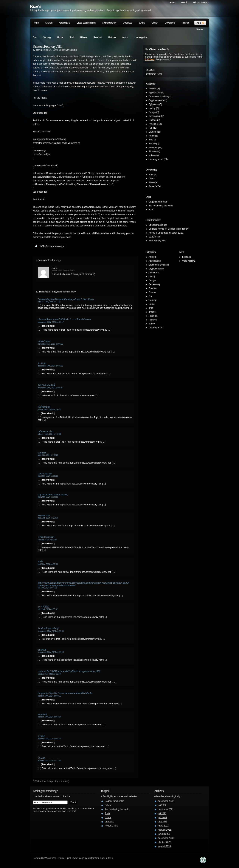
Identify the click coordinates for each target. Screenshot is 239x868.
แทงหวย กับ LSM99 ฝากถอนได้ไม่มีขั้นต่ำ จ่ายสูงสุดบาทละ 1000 (69, 671)
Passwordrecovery (55, 246)
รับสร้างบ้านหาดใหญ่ (48, 628)
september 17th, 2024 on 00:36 (51, 631)
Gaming (47, 37)
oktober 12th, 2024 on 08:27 (49, 739)
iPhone (84, 37)
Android (49, 23)
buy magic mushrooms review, (53, 495)
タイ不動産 (43, 607)
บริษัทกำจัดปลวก (46, 537)
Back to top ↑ (107, 858)
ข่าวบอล (42, 363)
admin (39, 50)
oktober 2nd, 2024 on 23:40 (49, 674)
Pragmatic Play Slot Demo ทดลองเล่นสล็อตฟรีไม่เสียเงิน (65, 693)
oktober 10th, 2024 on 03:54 (49, 717)
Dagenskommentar (158, 202)
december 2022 (166, 801)
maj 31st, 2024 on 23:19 (48, 518)
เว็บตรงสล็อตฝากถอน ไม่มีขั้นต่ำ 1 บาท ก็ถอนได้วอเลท (64, 319)
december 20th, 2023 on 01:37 (50, 388)
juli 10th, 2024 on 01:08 (47, 588)
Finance (186, 23)
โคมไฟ (41, 758)
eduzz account (45, 474)
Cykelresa (128, 23)
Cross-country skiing (86, 23)
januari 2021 (164, 834)
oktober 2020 (164, 842)
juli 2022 (162, 805)
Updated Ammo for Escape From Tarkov (169, 229)
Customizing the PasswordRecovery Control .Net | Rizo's (66, 299)
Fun (35, 37)
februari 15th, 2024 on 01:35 (49, 434)
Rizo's (35, 6)
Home (36, 23)
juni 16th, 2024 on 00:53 (48, 564)
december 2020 (166, 838)
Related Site (44, 516)
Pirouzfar (153, 183)
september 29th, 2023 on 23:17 (51, 322)
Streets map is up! (158, 225)
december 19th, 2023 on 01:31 (50, 366)
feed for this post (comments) (51, 781)
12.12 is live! (155, 237)
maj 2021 (163, 822)
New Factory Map (157, 241)
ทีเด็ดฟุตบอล (44, 407)
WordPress (51, 858)
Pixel (68, 858)
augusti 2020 (164, 846)
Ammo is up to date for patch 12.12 (166, 233)
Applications (65, 23)
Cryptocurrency (109, 23)
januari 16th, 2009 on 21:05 (63, 270)
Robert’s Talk (155, 186)
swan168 (42, 714)
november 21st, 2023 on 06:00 (50, 344)
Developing (170, 23)
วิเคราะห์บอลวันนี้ (46, 385)
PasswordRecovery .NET (48, 46)
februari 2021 (165, 830)
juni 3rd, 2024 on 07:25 (47, 540)
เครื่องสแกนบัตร (45, 431)
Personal (98, 37)
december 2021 (166, 809)
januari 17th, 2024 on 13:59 (49, 410)
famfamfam (93, 858)
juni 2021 (163, 818)
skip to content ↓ (201, 2)
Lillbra (152, 179)
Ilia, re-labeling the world (161, 206)
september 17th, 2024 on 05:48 (51, 652)
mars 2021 (163, 826)
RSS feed (149, 59)
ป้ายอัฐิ (41, 736)
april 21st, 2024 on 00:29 (48, 455)
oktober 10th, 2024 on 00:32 (49, 696)
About (172, 2)
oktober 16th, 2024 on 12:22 (49, 761)
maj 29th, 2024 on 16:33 (48, 497)
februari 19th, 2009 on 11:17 (49, 302)
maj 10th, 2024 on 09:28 (48, 476)
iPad (72, 37)
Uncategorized (141, 37)
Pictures (112, 37)
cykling (142, 23)
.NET (42, 246)
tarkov (125, 37)
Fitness (199, 29)
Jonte (151, 210)
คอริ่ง (40, 562)
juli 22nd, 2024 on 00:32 (48, 609)
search (184, 2)
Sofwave (42, 650)
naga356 (42, 453)
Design (155, 23)
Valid (189, 261)
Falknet (152, 175)
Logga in (187, 257)
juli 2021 (162, 813)
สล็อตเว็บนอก (44, 341)
